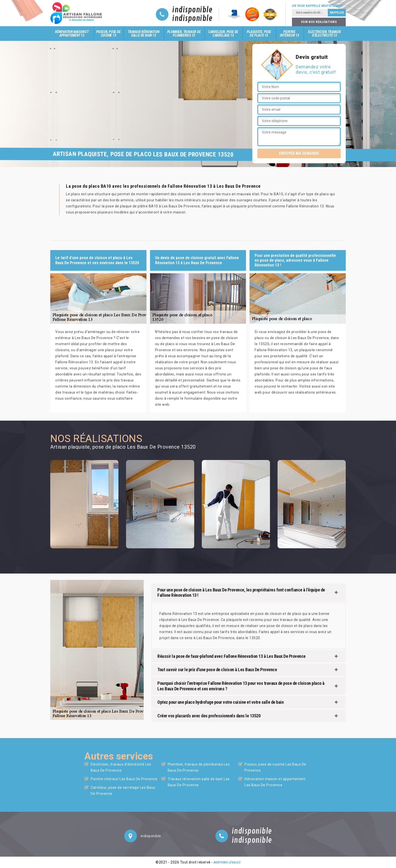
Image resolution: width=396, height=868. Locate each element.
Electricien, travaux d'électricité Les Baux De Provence (121, 767)
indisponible (192, 10)
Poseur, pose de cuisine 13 (108, 34)
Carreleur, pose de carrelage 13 (223, 34)
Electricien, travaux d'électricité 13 (325, 34)
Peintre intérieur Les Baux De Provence (124, 779)
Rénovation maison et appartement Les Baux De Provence (275, 782)
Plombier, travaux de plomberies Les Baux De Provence (199, 767)
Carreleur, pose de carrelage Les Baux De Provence (123, 791)
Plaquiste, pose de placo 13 (259, 34)
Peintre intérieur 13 (289, 34)
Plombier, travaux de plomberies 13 (184, 34)
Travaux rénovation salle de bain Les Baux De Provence (199, 782)
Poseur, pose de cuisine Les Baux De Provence (275, 767)
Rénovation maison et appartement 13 (72, 34)
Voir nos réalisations (319, 22)
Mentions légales (227, 862)
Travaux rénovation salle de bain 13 (143, 34)
